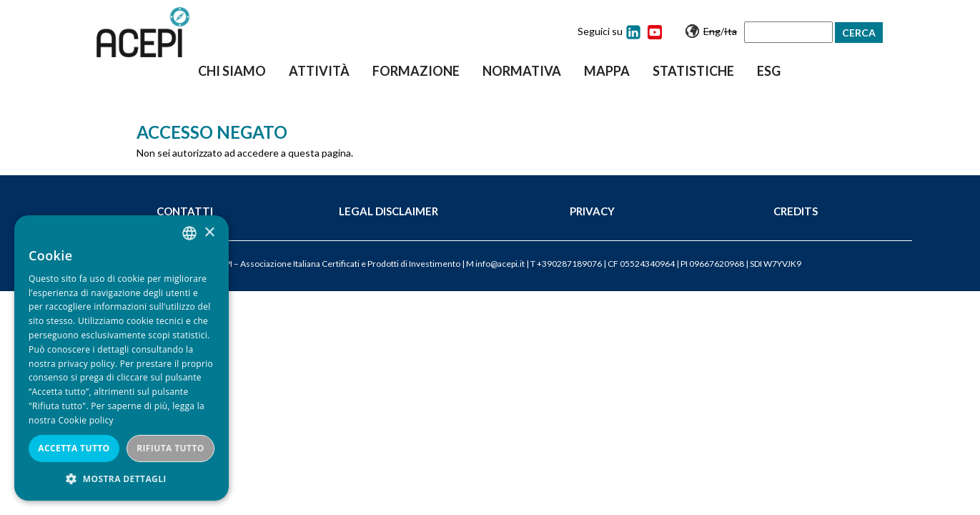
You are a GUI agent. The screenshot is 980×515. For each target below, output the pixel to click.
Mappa (607, 71)
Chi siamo (232, 71)
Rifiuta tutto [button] (170, 448)
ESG (769, 71)
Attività (319, 71)
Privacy (592, 211)
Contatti (185, 211)
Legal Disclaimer (388, 211)
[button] (122, 479)
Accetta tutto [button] (74, 448)
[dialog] (122, 358)
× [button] (209, 233)
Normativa (522, 71)
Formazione (416, 71)
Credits (796, 211)
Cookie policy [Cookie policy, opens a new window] (85, 420)
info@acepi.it (500, 264)
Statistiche (693, 71)
